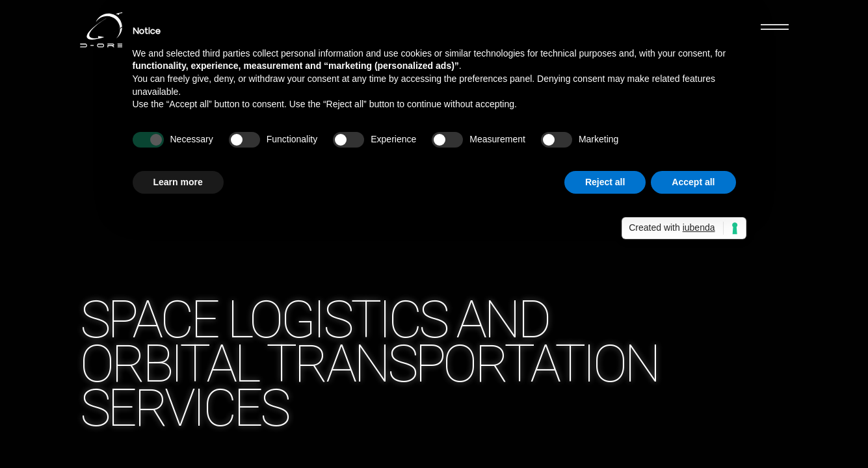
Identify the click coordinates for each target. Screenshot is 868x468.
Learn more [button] (178, 182)
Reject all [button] (605, 182)
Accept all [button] (693, 182)
